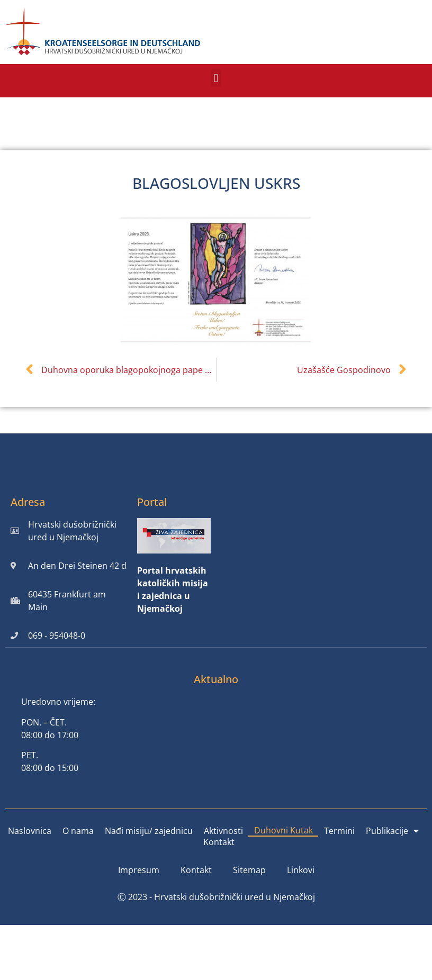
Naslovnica (30, 831)
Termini (339, 831)
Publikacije (392, 831)
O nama (78, 831)
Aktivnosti (223, 831)
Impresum (139, 870)
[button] (216, 78)
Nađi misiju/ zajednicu (149, 831)
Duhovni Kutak (283, 830)
